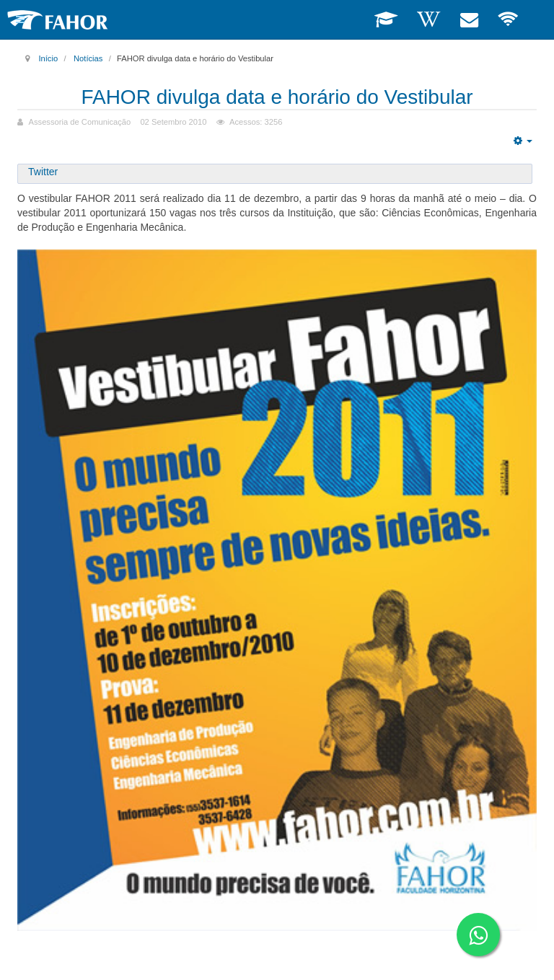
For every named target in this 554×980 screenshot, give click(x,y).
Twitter (43, 172)
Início (48, 58)
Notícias (88, 58)
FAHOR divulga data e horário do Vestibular (277, 97)
